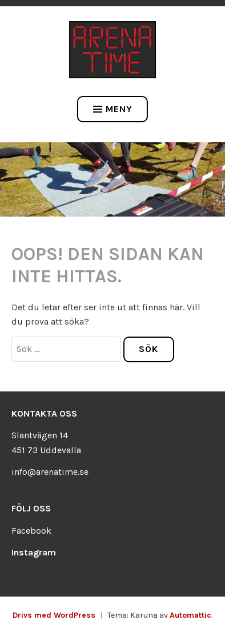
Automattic (190, 615)
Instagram (34, 552)
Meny (113, 109)
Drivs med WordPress (54, 615)
